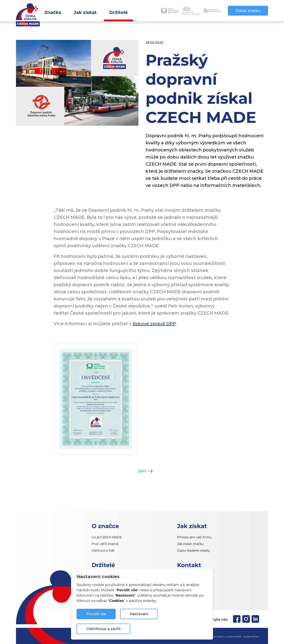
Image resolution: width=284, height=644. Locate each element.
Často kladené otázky (193, 550)
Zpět (142, 471)
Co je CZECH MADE (107, 537)
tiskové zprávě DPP (154, 324)
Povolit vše (96, 614)
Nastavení (139, 614)
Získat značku (248, 11)
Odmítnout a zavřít (104, 629)
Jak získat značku (190, 544)
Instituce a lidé (103, 550)
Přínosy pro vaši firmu (194, 537)
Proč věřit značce (105, 544)
